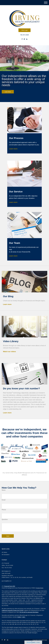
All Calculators (6, 555)
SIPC (24, 617)
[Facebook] (22, 39)
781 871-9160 (25, 35)
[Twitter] (24, 39)
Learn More (8, 92)
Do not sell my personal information (29, 612)
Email (4, 500)
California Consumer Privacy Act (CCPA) (13, 610)
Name (4, 490)
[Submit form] (8, 536)
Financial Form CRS (10, 586)
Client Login (24, 30)
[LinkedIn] (27, 39)
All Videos (4, 552)
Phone (4, 510)
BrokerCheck (40, 588)
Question (5, 519)
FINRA (19, 617)
